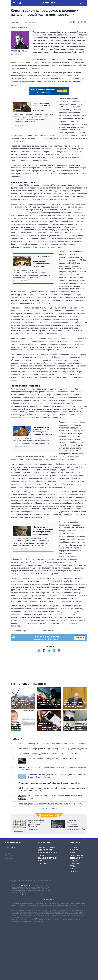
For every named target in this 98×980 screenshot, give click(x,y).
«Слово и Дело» (26, 941)
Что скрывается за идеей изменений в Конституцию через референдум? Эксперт (42, 431)
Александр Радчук (19, 51)
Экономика (75, 927)
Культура (74, 906)
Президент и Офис (47, 903)
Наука (72, 909)
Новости (16, 795)
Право (73, 922)
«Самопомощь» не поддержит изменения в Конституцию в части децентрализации (43, 531)
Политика (15, 22)
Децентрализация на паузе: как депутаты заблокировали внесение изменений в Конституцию (42, 261)
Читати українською (19, 28)
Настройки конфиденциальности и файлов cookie (27, 950)
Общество (75, 917)
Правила (9, 914)
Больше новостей (49, 865)
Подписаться (80, 638)
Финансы (74, 925)
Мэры (41, 917)
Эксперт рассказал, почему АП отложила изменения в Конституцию (42, 107)
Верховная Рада (46, 906)
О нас (8, 909)
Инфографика (49, 871)
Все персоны (44, 919)
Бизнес (73, 903)
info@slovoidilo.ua (49, 956)
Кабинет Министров (47, 909)
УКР (80, 3)
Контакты (10, 912)
